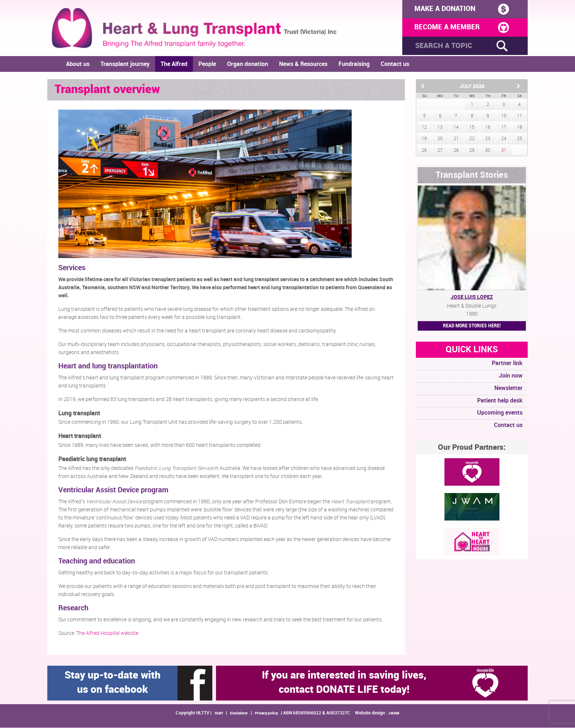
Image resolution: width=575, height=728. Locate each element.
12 (424, 128)
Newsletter (508, 389)
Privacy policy (266, 714)
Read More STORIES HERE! (472, 326)
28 (456, 151)
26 (424, 151)
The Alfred (174, 65)
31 (504, 151)
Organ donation (248, 65)
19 (424, 139)
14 (456, 128)
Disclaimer (239, 714)
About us (78, 65)
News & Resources (303, 65)
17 (504, 128)
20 (440, 139)
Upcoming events (500, 414)
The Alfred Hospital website (107, 634)
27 (440, 151)
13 (440, 128)
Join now (511, 376)
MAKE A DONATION (459, 9)
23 (488, 139)
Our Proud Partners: (472, 448)
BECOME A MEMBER (459, 28)
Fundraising (354, 65)
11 (520, 116)
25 (520, 139)
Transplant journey (125, 65)
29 (472, 151)
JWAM (394, 714)
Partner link (507, 364)
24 (504, 139)
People (207, 65)
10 (504, 116)
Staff (219, 714)
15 (472, 128)
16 (488, 128)
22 (472, 139)
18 (520, 128)
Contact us (395, 65)
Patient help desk (500, 401)
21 (456, 139)
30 (488, 151)
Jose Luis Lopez (472, 297)
